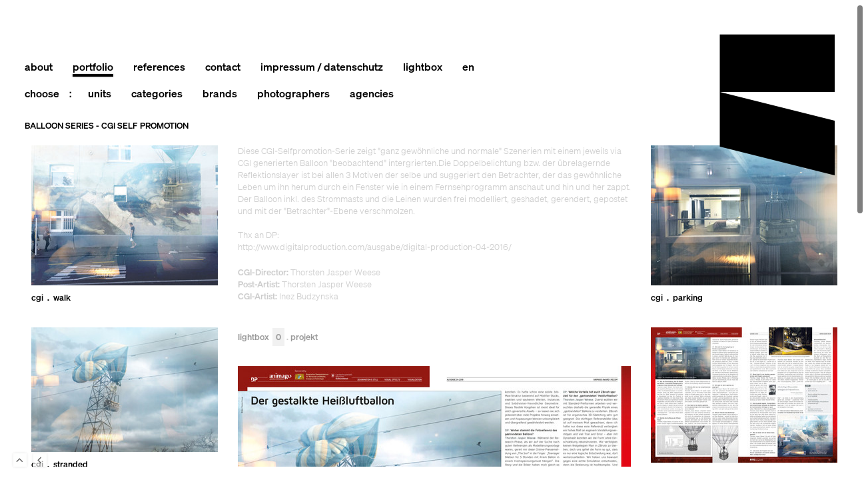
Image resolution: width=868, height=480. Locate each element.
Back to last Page (40, 460)
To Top (20, 460)
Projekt (304, 338)
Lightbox (261, 338)
